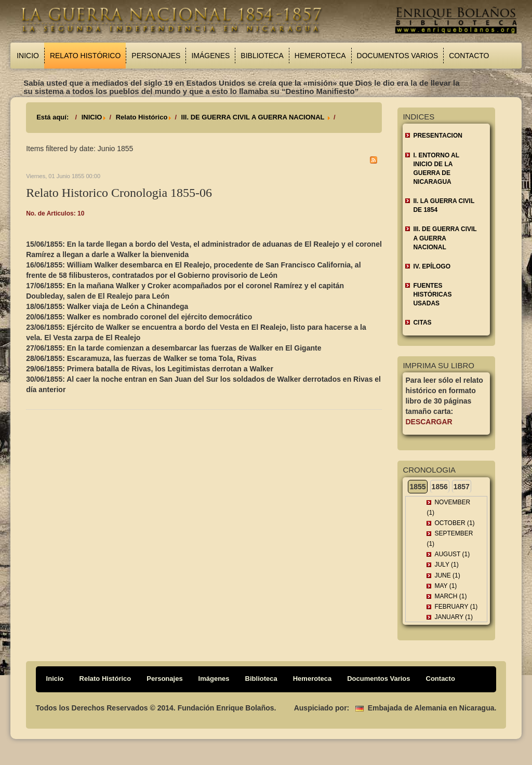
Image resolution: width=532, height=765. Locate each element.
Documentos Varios (398, 56)
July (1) (446, 565)
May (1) (445, 586)
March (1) (450, 596)
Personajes (156, 56)
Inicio (28, 56)
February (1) (456, 607)
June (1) (447, 575)
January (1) (454, 617)
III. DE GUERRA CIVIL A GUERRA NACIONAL (254, 117)
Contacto (469, 56)
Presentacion (437, 136)
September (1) (450, 539)
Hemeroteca (320, 56)
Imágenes (210, 56)
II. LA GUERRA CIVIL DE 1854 (444, 205)
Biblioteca (262, 56)
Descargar (429, 422)
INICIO (92, 117)
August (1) (452, 554)
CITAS (422, 323)
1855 (417, 487)
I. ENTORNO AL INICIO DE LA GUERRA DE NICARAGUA (436, 169)
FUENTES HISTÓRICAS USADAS (432, 294)
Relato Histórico (85, 56)
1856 (440, 487)
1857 (462, 487)
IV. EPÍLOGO (432, 266)
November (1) (448, 507)
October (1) (454, 523)
